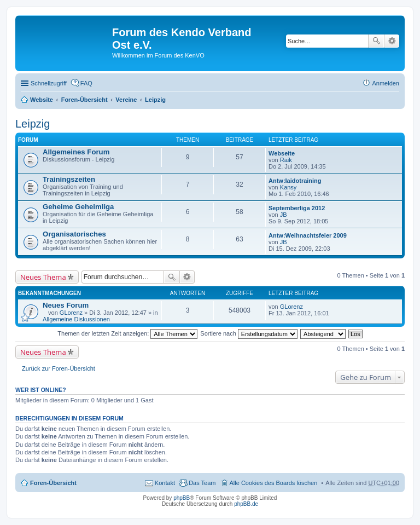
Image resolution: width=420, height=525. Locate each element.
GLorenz (71, 313)
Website (42, 100)
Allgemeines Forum (76, 152)
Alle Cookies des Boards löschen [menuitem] (274, 483)
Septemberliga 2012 (297, 208)
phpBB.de (246, 504)
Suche (376, 41)
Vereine (126, 100)
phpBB (182, 498)
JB (284, 215)
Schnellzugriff (49, 83)
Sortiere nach (249, 333)
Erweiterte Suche (392, 41)
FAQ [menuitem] (86, 83)
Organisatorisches (74, 234)
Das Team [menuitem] (202, 483)
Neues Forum (66, 305)
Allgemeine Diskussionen (76, 319)
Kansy (288, 187)
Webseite (282, 153)
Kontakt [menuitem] (165, 483)
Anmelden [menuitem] (386, 83)
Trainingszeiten (69, 179)
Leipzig (155, 100)
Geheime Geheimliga (78, 207)
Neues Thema (43, 277)
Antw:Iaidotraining (295, 181)
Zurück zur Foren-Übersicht (59, 368)
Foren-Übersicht (84, 100)
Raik (286, 160)
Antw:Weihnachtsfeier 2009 (308, 235)
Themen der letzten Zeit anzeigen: (127, 333)
